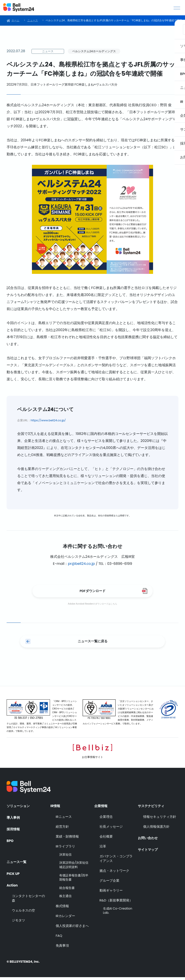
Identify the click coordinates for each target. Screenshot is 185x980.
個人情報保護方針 (156, 829)
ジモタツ (18, 922)
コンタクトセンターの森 (28, 899)
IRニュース (64, 819)
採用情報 (14, 832)
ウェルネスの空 (23, 912)
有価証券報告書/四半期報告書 (74, 880)
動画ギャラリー (111, 893)
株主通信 (65, 899)
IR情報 (56, 808)
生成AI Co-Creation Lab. (118, 914)
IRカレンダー (65, 919)
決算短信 (65, 857)
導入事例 (14, 820)
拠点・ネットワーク (114, 873)
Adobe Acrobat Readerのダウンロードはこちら (92, 605)
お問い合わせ (148, 839)
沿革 (103, 849)
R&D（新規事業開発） (116, 903)
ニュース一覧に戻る (92, 644)
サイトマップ (148, 851)
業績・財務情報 (67, 839)
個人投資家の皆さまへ (72, 929)
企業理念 (106, 819)
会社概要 (106, 839)
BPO (10, 844)
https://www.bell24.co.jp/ (48, 420)
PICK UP (14, 874)
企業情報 (101, 808)
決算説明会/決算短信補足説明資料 (74, 868)
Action (13, 885)
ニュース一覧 (17, 862)
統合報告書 (67, 891)
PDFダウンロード (92, 592)
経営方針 (62, 829)
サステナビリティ (152, 808)
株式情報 (62, 909)
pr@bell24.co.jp (81, 564)
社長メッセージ (111, 829)
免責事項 (62, 948)
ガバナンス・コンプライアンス (116, 861)
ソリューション (19, 808)
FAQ (59, 938)
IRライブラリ (65, 849)
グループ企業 (109, 883)
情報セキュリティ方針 (160, 819)
